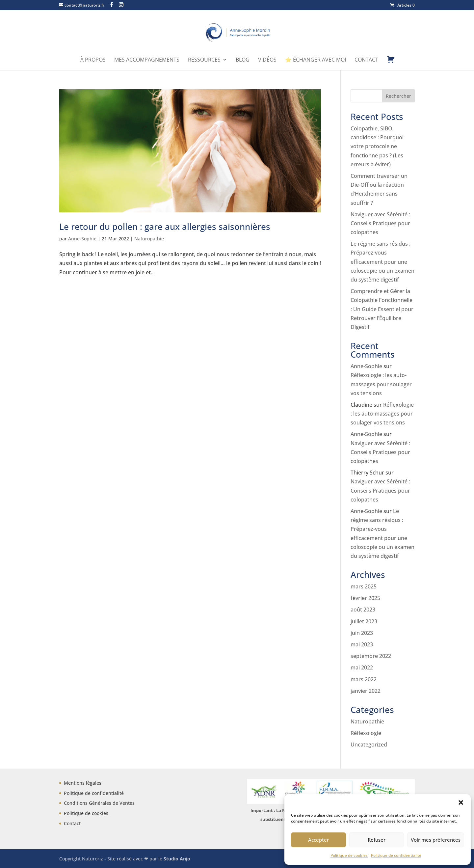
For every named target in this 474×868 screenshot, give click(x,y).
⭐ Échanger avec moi (316, 60)
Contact (366, 60)
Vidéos (267, 60)
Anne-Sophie (82, 239)
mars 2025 (364, 586)
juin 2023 (362, 633)
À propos (93, 60)
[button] (461, 802)
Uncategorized (369, 745)
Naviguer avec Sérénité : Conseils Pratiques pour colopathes (380, 223)
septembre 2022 (371, 656)
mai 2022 (362, 667)
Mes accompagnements (147, 60)
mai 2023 (362, 644)
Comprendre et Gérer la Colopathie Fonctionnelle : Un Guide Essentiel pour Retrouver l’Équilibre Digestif (382, 309)
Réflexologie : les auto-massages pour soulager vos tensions (381, 384)
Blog (243, 60)
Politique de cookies (349, 855)
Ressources (204, 60)
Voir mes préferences (436, 840)
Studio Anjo (177, 859)
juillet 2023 (364, 621)
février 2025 (365, 598)
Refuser (377, 840)
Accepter (318, 840)
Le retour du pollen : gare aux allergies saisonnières (165, 227)
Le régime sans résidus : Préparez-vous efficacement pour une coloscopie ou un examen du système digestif (382, 262)
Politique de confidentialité (396, 855)
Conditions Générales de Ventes (99, 803)
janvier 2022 (366, 691)
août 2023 (363, 610)
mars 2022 (364, 679)
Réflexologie (366, 733)
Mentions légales (83, 783)
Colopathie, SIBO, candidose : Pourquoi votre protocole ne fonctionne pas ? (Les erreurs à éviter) (377, 146)
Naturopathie (149, 239)
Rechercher (398, 96)
